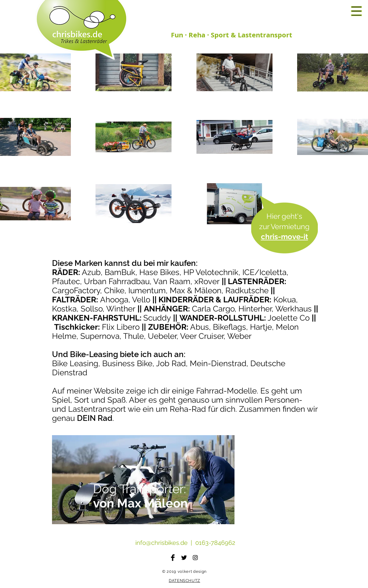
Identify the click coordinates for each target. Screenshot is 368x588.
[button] (356, 11)
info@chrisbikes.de (161, 543)
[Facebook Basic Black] (173, 558)
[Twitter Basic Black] (184, 558)
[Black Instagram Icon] (195, 558)
